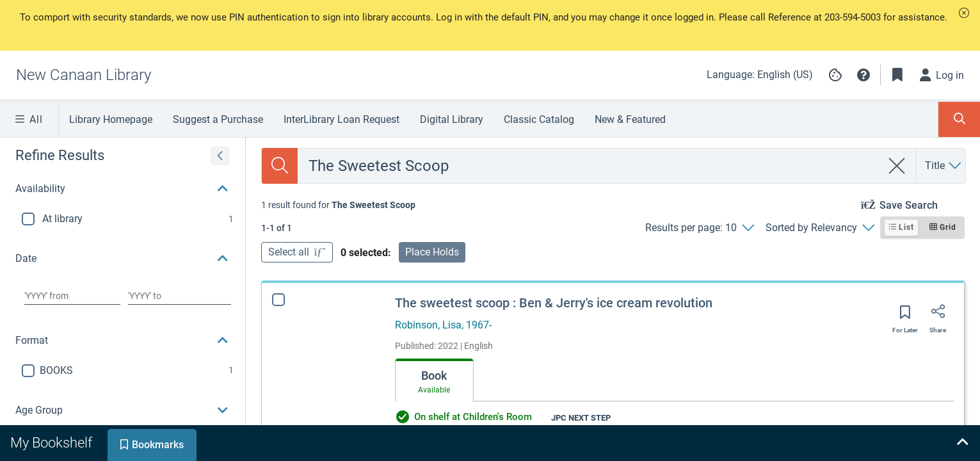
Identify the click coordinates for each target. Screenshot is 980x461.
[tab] (434, 380)
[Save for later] (905, 316)
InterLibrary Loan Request (341, 119)
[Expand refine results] (220, 156)
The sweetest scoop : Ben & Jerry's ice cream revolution (554, 303)
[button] (964, 13)
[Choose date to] (179, 296)
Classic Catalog (539, 119)
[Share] (938, 316)
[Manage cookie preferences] (835, 75)
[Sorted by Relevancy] (820, 228)
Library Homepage (111, 119)
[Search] (280, 166)
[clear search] (897, 166)
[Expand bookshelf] (962, 443)
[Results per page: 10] (699, 228)
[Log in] (942, 75)
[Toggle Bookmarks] (897, 75)
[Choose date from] (72, 296)
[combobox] (590, 166)
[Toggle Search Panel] (959, 119)
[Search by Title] (944, 166)
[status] (338, 205)
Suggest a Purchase (218, 119)
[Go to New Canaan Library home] (84, 75)
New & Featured (630, 119)
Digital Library (452, 119)
